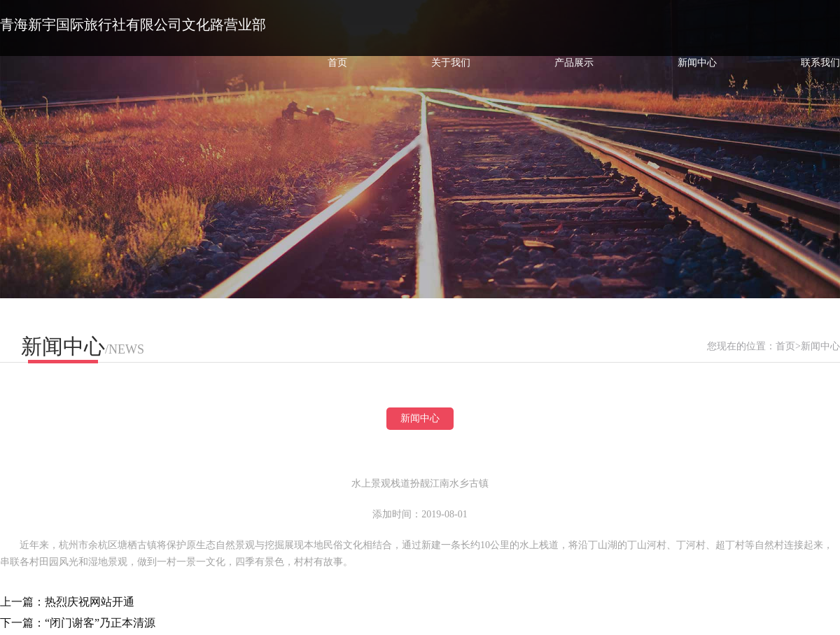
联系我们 (820, 63)
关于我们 (451, 63)
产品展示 (574, 63)
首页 (337, 63)
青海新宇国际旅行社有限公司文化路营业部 (133, 25)
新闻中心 (697, 63)
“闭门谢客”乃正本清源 (100, 623)
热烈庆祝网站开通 (90, 602)
